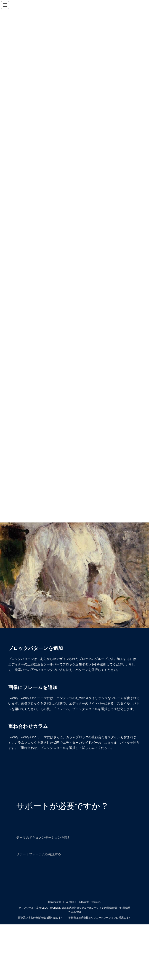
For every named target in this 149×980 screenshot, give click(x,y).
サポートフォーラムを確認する (39, 854)
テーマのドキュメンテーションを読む (43, 837)
